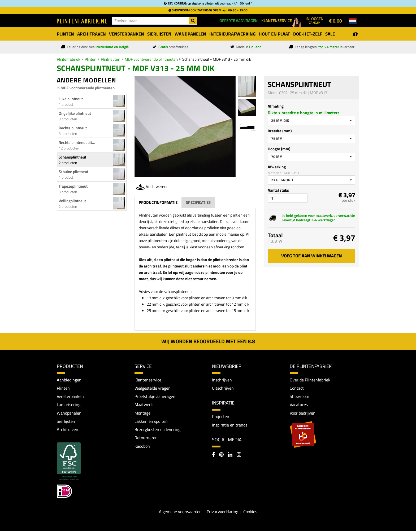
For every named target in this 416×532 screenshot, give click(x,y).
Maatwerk (144, 405)
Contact (297, 388)
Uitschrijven (223, 388)
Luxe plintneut (71, 99)
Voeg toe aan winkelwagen (312, 256)
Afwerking (277, 167)
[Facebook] (213, 456)
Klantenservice (148, 380)
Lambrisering (69, 405)
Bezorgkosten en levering (157, 430)
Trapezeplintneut (73, 186)
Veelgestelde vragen (153, 388)
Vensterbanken (70, 397)
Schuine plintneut (73, 172)
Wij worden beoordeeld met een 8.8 (208, 341)
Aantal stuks (278, 190)
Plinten (90, 59)
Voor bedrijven (303, 413)
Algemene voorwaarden (180, 512)
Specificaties (198, 202)
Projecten (221, 417)
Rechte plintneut (73, 128)
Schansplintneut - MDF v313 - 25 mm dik (217, 59)
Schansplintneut (72, 157)
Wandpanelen (69, 413)
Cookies (250, 512)
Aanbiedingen (69, 380)
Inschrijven (222, 380)
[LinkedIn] (230, 456)
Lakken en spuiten (151, 422)
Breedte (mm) (280, 131)
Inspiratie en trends (230, 425)
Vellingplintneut (72, 201)
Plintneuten (110, 59)
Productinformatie (158, 202)
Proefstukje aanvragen (155, 397)
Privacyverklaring (222, 512)
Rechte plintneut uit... (77, 142)
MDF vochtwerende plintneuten (151, 59)
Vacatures (299, 405)
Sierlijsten (66, 422)
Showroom (299, 397)
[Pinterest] (221, 456)
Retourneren (146, 438)
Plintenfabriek (68, 59)
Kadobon (142, 447)
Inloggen (315, 20)
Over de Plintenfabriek (310, 380)
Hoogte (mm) (279, 149)
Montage (142, 413)
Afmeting (276, 106)
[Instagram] (239, 456)
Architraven (68, 430)
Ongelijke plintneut (75, 113)
